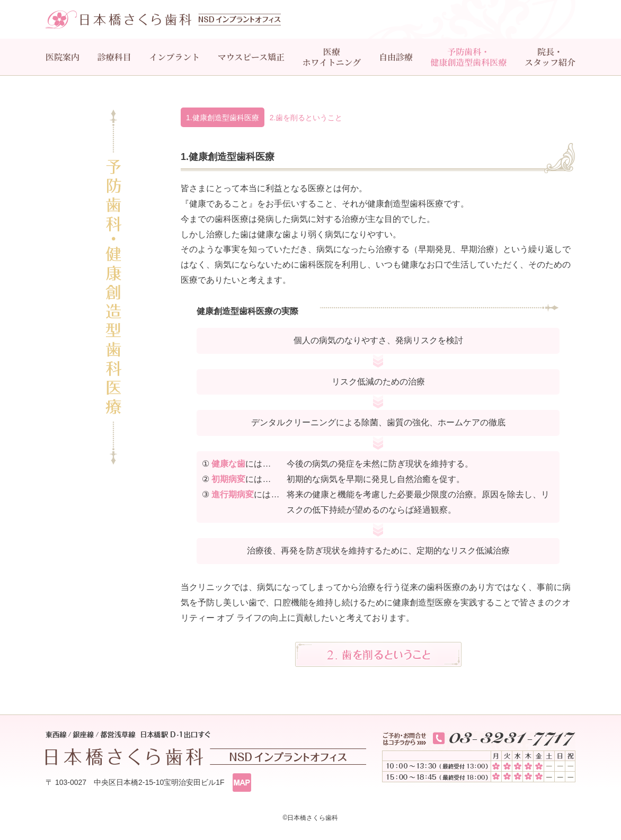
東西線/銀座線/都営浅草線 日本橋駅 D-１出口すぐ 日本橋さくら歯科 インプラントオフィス (206, 748)
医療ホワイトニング (332, 57)
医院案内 (63, 57)
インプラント (174, 57)
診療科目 (114, 57)
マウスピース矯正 (251, 57)
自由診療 (396, 57)
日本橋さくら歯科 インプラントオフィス (163, 20)
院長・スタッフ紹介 (550, 57)
